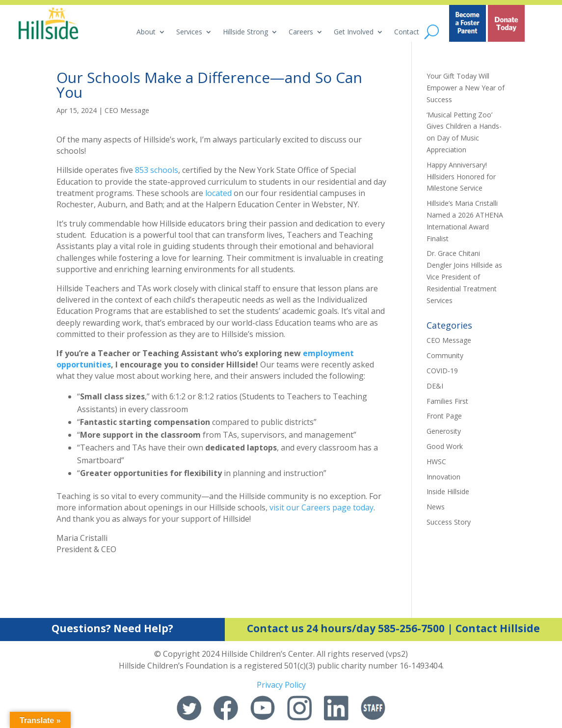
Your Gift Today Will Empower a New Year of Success (466, 88)
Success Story (449, 522)
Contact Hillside (498, 628)
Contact (407, 32)
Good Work (445, 446)
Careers (301, 32)
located (218, 193)
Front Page (444, 416)
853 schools (157, 170)
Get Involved (354, 32)
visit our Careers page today (321, 507)
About (146, 32)
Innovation (443, 477)
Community (445, 355)
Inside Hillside (448, 491)
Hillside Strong (245, 32)
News (436, 507)
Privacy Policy (281, 685)
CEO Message (127, 110)
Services (189, 32)
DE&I (435, 386)
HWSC (436, 462)
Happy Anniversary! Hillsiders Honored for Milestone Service (461, 177)
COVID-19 (442, 371)
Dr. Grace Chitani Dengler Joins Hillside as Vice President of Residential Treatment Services (464, 277)
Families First (447, 401)
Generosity (444, 431)
